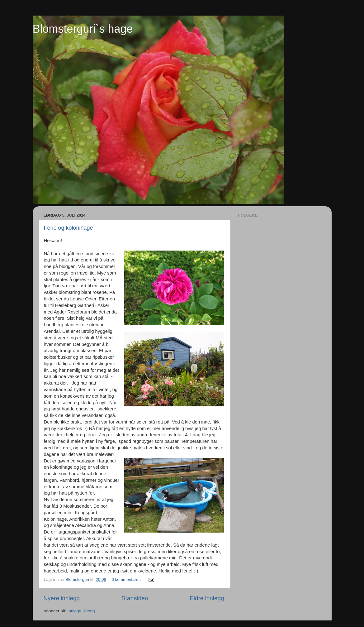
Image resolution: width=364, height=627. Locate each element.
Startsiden (135, 598)
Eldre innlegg (207, 598)
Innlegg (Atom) (81, 611)
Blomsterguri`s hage (83, 29)
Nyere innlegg (62, 598)
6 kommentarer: (127, 579)
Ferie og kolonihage (69, 228)
